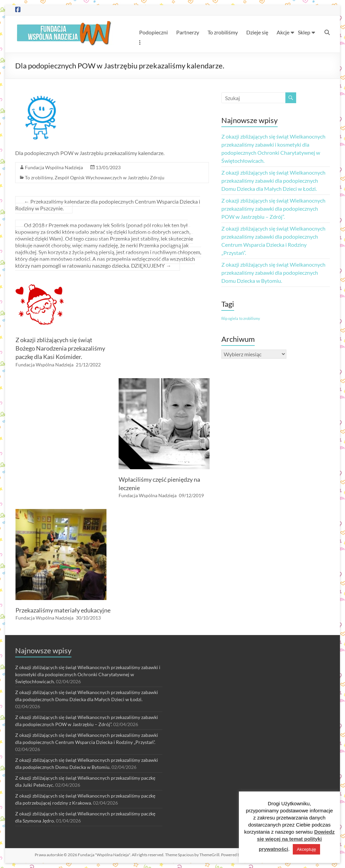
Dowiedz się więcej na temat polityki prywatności (296, 840)
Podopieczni (153, 32)
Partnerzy (188, 32)
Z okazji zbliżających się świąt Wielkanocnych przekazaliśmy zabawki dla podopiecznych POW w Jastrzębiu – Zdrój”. (273, 208)
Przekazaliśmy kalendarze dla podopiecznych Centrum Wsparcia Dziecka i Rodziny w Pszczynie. (108, 205)
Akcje (283, 32)
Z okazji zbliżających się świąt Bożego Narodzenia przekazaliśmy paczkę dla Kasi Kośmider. (60, 348)
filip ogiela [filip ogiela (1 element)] (230, 318)
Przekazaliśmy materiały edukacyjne (63, 610)
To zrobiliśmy (223, 32)
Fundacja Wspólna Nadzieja (54, 167)
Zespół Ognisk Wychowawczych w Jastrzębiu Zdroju (109, 177)
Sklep (304, 32)
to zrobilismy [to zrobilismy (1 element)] (250, 318)
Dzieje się (257, 32)
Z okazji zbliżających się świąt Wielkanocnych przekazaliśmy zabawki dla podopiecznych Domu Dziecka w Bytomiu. (273, 273)
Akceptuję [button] (306, 849)
